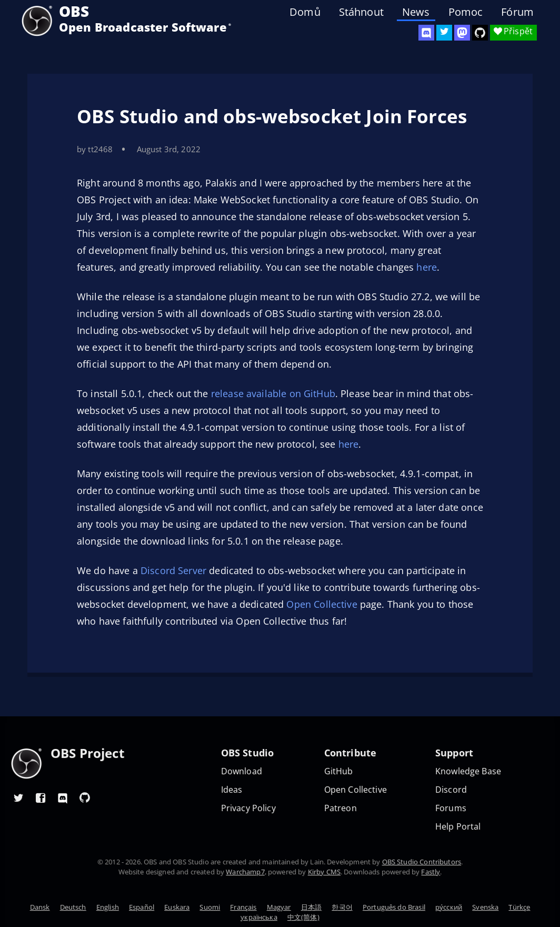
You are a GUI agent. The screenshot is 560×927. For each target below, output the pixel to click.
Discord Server (173, 570)
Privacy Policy (248, 808)
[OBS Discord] (426, 33)
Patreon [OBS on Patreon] (341, 808)
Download (242, 771)
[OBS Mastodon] (462, 33)
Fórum (517, 12)
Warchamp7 (245, 872)
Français (243, 907)
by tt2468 (95, 149)
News (416, 12)
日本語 (311, 907)
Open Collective (322, 604)
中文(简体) (303, 917)
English (108, 907)
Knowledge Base (468, 771)
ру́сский (449, 907)
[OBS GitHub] (85, 797)
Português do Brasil (394, 907)
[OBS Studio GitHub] (480, 33)
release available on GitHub (273, 393)
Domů (305, 12)
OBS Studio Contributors (422, 862)
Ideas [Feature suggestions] (232, 790)
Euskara (177, 907)
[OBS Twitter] (444, 33)
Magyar (279, 907)
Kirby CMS (324, 872)
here (427, 267)
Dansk (40, 907)
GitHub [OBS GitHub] (339, 771)
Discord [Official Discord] (451, 790)
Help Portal (458, 827)
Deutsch (73, 907)
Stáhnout (361, 12)
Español (142, 907)
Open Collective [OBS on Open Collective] (356, 790)
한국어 (342, 907)
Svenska (485, 907)
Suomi (210, 907)
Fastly (431, 872)
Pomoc (466, 12)
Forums (451, 808)
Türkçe (519, 907)
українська (259, 917)
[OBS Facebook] (41, 797)
